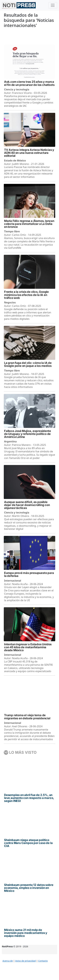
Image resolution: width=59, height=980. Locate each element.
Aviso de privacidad (26, 961)
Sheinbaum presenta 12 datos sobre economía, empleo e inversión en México (29, 888)
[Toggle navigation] (53, 5)
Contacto (43, 961)
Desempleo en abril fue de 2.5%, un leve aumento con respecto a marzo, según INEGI (29, 798)
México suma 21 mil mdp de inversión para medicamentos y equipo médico (26, 933)
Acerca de (8, 961)
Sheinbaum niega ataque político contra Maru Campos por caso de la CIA (28, 843)
